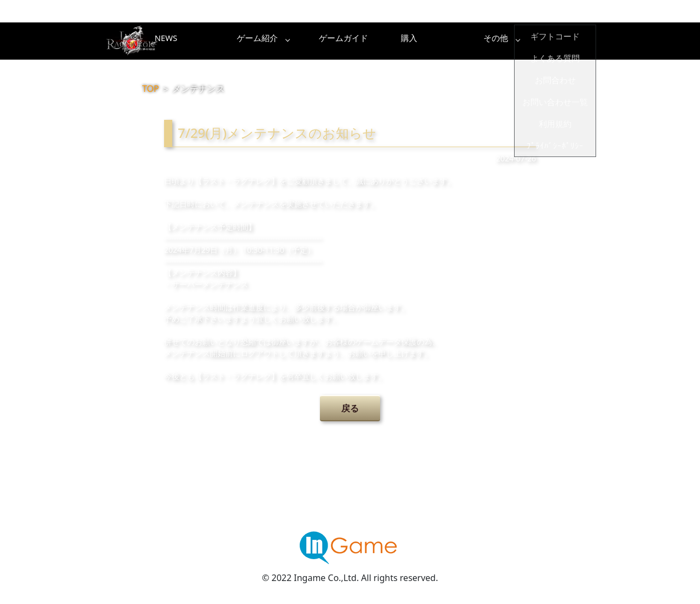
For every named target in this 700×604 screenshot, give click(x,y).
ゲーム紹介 (304, 41)
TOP (151, 89)
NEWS (216, 41)
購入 (479, 41)
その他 (566, 41)
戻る (350, 408)
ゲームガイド (391, 41)
